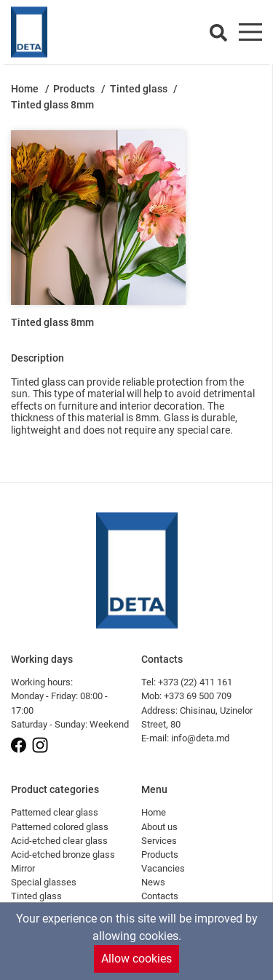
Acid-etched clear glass (59, 841)
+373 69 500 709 (198, 696)
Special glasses (44, 882)
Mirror (23, 868)
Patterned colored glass (60, 827)
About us (159, 827)
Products (75, 89)
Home (26, 89)
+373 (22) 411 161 (195, 682)
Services (159, 841)
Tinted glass (140, 89)
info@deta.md (200, 738)
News (153, 882)
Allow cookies (136, 959)
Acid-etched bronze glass (63, 854)
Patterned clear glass (55, 812)
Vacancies (163, 868)
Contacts (160, 896)
